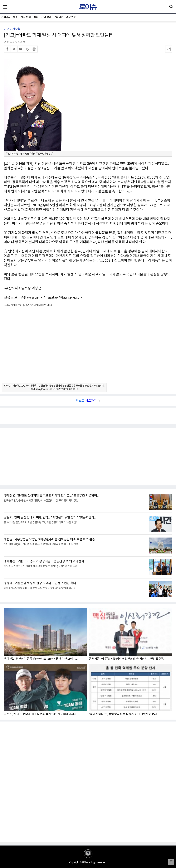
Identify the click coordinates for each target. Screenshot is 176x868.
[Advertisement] (88, 348)
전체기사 (6, 17)
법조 (15, 17)
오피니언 (58, 17)
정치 (36, 17)
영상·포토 (71, 17)
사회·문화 (26, 17)
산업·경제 (46, 17)
